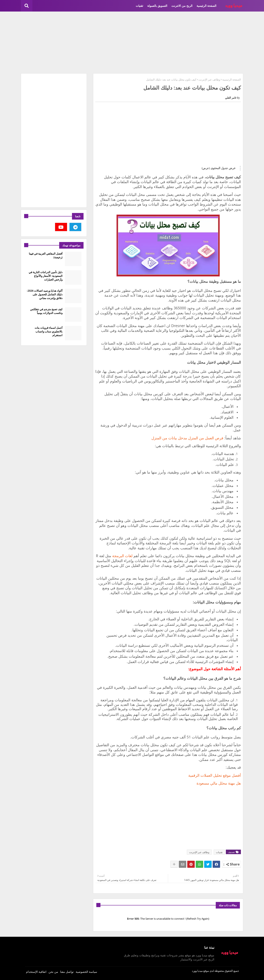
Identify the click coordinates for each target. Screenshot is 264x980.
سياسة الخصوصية (86, 972)
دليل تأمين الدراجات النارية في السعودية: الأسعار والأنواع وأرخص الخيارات (46, 276)
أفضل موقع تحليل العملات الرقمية (215, 775)
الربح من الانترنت (182, 6)
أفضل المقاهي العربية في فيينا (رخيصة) (46, 255)
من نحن (53, 972)
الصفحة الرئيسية (206, 6)
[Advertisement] (132, 42)
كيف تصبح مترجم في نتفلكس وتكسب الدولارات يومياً (46, 311)
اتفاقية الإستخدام (36, 972)
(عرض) (206, 168)
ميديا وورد (197, 971)
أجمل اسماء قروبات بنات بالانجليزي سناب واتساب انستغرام (49, 331)
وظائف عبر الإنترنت (209, 80)
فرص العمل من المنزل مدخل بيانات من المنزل (187, 438)
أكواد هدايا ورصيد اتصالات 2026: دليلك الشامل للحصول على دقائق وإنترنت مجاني (45, 294)
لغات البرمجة (122, 556)
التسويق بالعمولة (157, 6)
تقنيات (139, 6)
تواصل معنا (67, 972)
